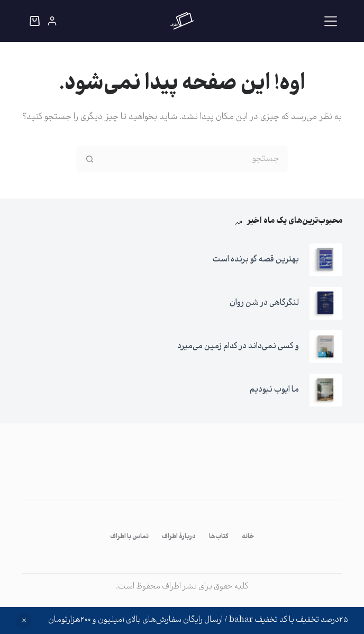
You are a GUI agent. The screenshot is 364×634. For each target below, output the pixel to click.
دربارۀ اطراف (179, 537)
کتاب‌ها (219, 537)
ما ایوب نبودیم (274, 390)
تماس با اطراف (129, 537)
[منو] (331, 21)
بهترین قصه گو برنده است (256, 260)
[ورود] (52, 21)
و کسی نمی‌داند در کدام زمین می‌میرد (238, 346)
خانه (248, 537)
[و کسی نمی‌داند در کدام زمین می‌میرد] (326, 347)
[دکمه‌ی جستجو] (89, 159)
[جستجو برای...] (195, 159)
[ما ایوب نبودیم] (326, 390)
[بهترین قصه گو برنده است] (326, 260)
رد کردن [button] (24, 621)
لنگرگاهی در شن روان (264, 303)
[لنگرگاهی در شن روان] (326, 303)
